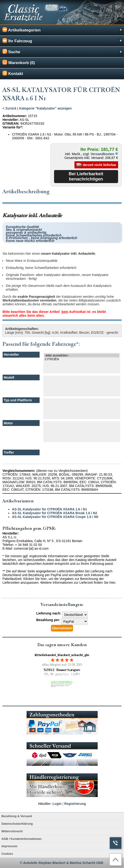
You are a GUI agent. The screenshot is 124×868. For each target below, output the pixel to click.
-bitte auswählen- (82, 355)
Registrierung (75, 804)
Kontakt (13, 73)
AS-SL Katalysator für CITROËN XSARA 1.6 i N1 (49, 509)
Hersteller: (11, 120)
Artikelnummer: (15, 116)
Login (57, 804)
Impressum (9, 846)
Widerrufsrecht (12, 831)
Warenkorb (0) (19, 62)
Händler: (45, 804)
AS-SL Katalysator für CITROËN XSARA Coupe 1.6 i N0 (55, 517)
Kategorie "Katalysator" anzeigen (46, 108)
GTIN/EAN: (11, 123)
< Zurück (9, 108)
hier (44, 579)
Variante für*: (13, 127)
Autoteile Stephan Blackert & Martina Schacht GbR (63, 863)
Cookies (7, 854)
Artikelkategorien (63, 30)
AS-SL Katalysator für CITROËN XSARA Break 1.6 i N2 (54, 513)
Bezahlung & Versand (17, 816)
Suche (63, 52)
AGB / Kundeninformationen (21, 839)
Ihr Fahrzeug (63, 41)
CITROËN (82, 359)
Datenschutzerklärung (17, 824)
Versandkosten (104, 154)
